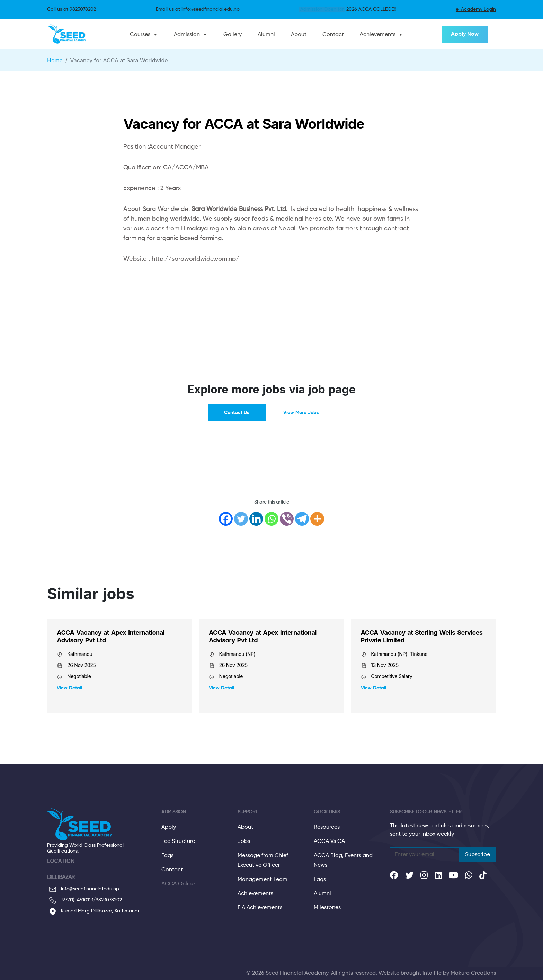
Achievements (378, 35)
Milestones (327, 908)
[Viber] (287, 519)
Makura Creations (473, 973)
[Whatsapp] (271, 519)
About (299, 35)
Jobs (244, 841)
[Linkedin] (256, 519)
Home (55, 60)
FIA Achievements (260, 908)
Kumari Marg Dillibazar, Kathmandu (94, 911)
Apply (169, 827)
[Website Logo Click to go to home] (68, 34)
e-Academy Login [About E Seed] (476, 9)
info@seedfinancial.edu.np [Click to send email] (211, 9)
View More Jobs (301, 413)
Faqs (167, 856)
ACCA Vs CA (329, 841)
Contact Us (237, 413)
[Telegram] (302, 519)
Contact (333, 35)
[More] (317, 519)
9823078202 (109, 900)
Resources (327, 827)
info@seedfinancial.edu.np (83, 889)
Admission (187, 35)
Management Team (262, 880)
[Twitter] (241, 519)
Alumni (266, 35)
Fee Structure (178, 841)
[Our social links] (394, 877)
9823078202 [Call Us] (83, 9)
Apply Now (465, 34)
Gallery (233, 35)
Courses (140, 35)
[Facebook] (226, 519)
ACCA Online (178, 884)
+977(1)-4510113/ (78, 900)
